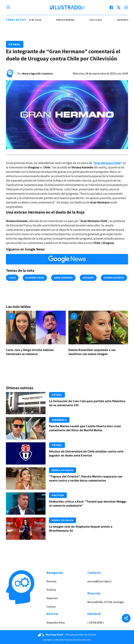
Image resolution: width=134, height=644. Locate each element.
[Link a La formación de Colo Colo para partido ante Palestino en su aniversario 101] (26, 403)
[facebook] (111, 8)
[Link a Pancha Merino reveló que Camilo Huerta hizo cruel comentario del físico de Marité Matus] (26, 428)
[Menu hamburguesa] (8, 8)
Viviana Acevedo (114, 278)
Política (58, 495)
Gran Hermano (63, 278)
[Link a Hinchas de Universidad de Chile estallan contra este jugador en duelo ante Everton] (26, 453)
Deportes (52, 598)
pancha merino (68, 20)
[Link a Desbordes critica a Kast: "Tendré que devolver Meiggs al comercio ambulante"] (26, 504)
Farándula (59, 420)
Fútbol (15, 44)
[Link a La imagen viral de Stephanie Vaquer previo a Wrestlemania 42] (26, 529)
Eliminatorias (35, 278)
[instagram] (126, 8)
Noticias (52, 581)
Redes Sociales (63, 470)
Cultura (51, 606)
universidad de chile (32, 20)
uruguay (88, 278)
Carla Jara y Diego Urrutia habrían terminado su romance (30, 352)
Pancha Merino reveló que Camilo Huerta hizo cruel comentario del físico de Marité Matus (85, 428)
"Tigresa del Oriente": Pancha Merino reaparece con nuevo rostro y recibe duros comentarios (86, 478)
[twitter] (119, 8)
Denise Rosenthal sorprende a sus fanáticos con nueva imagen (92, 352)
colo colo (99, 20)
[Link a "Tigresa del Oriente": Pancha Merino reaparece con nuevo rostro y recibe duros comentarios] (26, 478)
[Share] (126, 619)
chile (12, 278)
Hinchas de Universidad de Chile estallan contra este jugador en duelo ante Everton (86, 453)
